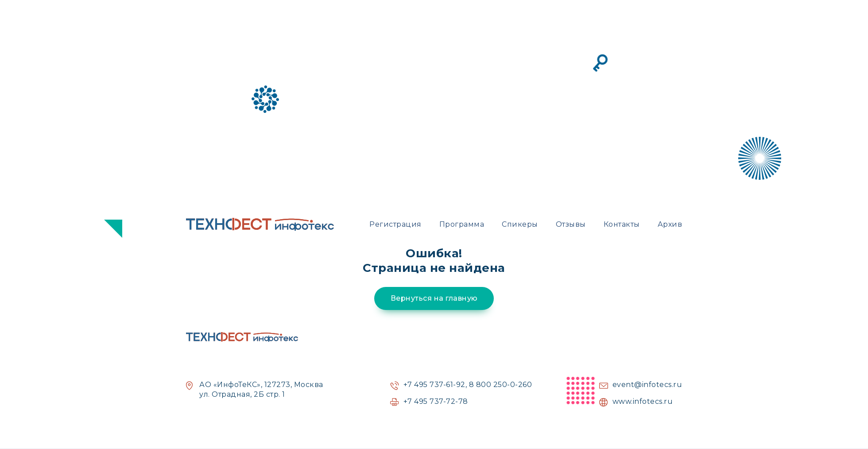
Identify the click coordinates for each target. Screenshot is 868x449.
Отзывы (571, 224)
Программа (462, 224)
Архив (670, 224)
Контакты (622, 224)
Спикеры (520, 224)
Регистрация (395, 224)
